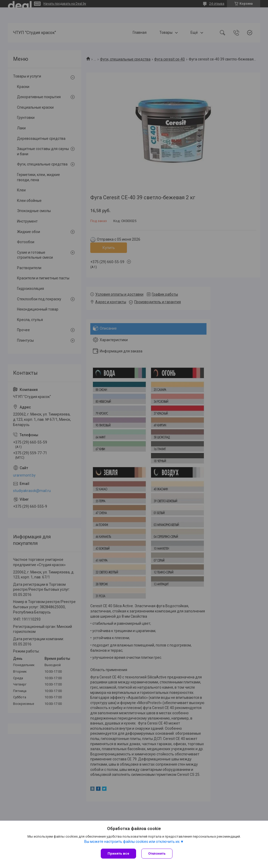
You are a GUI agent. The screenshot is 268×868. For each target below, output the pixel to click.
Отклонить (157, 853)
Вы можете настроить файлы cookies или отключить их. (132, 842)
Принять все (118, 853)
